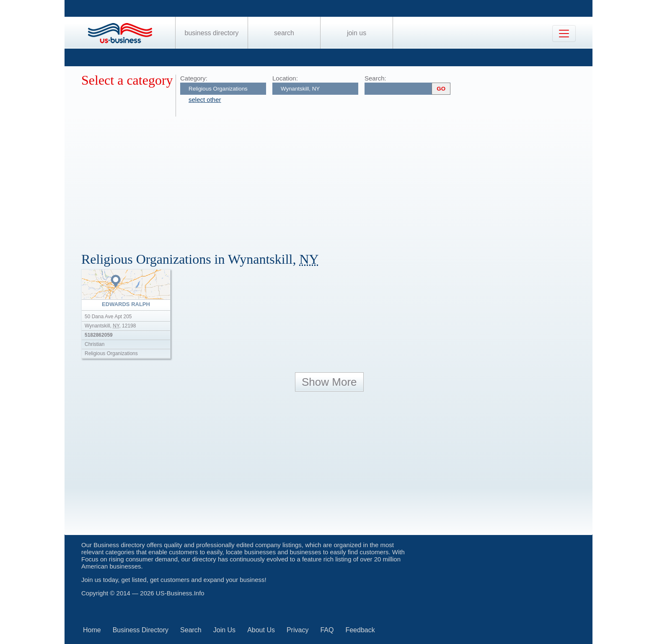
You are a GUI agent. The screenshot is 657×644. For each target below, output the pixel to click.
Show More (329, 382)
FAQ (327, 630)
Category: (194, 78)
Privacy (297, 630)
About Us (261, 630)
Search (284, 33)
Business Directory (212, 33)
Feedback (360, 630)
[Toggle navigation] (564, 34)
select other (205, 100)
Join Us (357, 33)
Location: (285, 78)
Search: (375, 78)
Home (92, 630)
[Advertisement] (333, 179)
